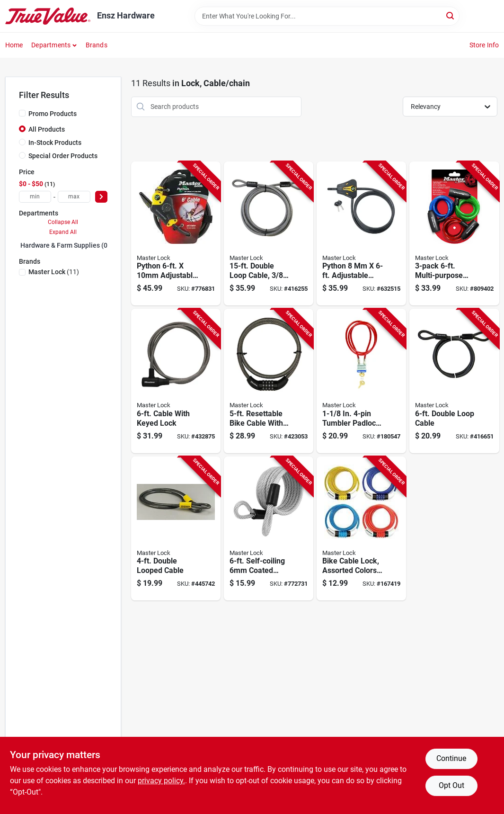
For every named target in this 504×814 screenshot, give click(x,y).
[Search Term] (327, 16)
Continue (451, 758)
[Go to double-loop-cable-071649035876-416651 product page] (454, 381)
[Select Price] (101, 197)
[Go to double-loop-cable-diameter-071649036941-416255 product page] (269, 234)
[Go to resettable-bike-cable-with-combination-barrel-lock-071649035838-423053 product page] (269, 381)
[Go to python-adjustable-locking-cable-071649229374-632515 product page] (361, 234)
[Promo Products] (22, 113)
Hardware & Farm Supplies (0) (65, 245)
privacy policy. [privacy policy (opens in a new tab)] (161, 781)
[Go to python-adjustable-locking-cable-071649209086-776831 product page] (176, 234)
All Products (47, 129)
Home (14, 45)
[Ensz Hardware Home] (48, 16)
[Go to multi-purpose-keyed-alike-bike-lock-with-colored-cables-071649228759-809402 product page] (454, 234)
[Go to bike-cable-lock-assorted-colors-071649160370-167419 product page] (361, 529)
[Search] (451, 15)
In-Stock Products (55, 143)
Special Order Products (63, 156)
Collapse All (63, 222)
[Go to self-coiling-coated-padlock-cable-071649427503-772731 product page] (269, 529)
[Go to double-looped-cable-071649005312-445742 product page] (176, 529)
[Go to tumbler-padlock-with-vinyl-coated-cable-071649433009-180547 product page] (361, 381)
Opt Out (451, 785)
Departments (51, 45)
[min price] (35, 197)
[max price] (74, 197)
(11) (54, 272)
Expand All (63, 232)
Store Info (484, 45)
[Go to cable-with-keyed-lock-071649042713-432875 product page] (176, 381)
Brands (97, 45)
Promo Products (53, 114)
